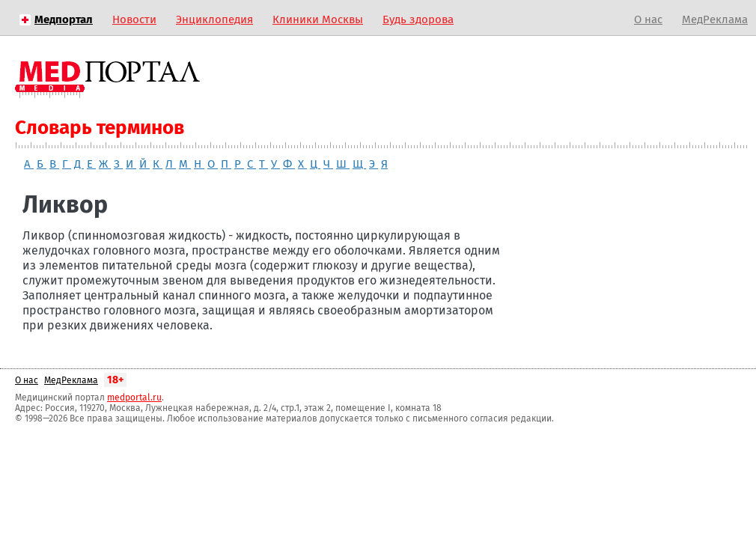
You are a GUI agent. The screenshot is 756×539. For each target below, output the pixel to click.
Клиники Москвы (318, 19)
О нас (648, 19)
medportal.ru (134, 398)
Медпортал (64, 19)
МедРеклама (715, 19)
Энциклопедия (214, 19)
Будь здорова (418, 19)
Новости (134, 19)
